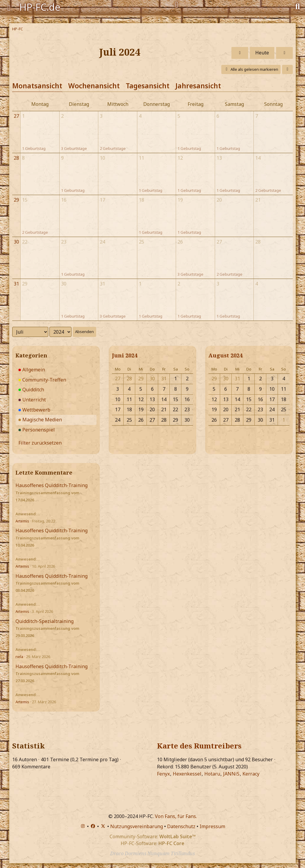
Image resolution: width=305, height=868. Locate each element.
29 (16, 200)
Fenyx (163, 774)
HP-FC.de (40, 7)
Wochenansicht (94, 86)
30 (16, 242)
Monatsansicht (37, 86)
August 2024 (225, 355)
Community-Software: (153, 836)
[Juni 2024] (240, 53)
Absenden (84, 332)
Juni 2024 (125, 355)
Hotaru (212, 774)
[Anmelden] (177, 5)
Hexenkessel (187, 774)
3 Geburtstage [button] (74, 148)
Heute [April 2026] (262, 53)
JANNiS (231, 774)
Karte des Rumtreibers (199, 746)
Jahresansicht (198, 86)
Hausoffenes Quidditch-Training (52, 485)
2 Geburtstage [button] (113, 148)
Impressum (212, 826)
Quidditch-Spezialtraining (45, 621)
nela (19, 657)
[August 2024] (284, 53)
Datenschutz (181, 826)
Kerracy (251, 774)
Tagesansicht (148, 86)
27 (16, 116)
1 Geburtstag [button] (34, 148)
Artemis (22, 521)
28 (16, 158)
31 (16, 284)
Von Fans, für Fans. (176, 816)
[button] (287, 69)
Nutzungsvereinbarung (137, 826)
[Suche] (298, 6)
